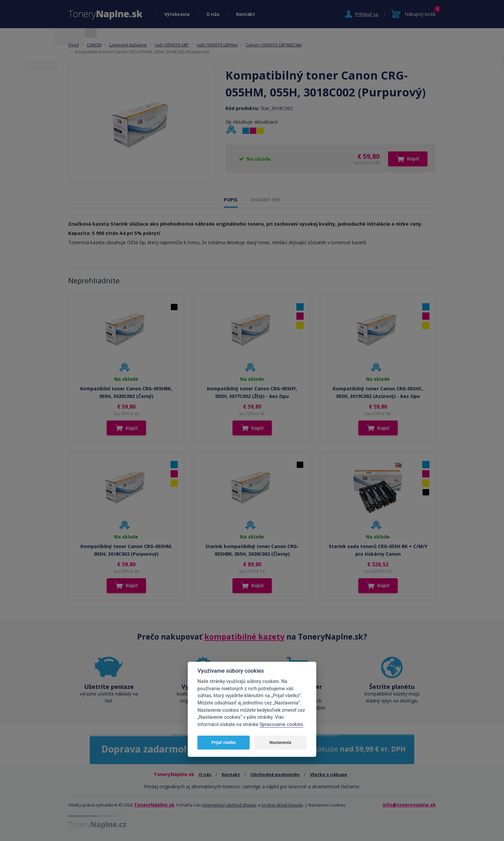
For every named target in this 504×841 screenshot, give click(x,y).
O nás (213, 14)
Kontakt (246, 14)
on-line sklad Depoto (282, 805)
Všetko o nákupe (328, 774)
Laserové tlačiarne (128, 45)
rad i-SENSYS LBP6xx (217, 45)
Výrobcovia (177, 14)
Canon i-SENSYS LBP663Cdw (274, 45)
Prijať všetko (224, 742)
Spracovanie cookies (281, 725)
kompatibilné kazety (244, 637)
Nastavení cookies (327, 805)
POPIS (231, 200)
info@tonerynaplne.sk (409, 805)
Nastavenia (280, 742)
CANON (94, 45)
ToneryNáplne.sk (154, 805)
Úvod (74, 45)
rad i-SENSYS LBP (172, 45)
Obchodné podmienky (275, 774)
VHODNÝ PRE (265, 200)
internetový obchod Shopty (229, 805)
